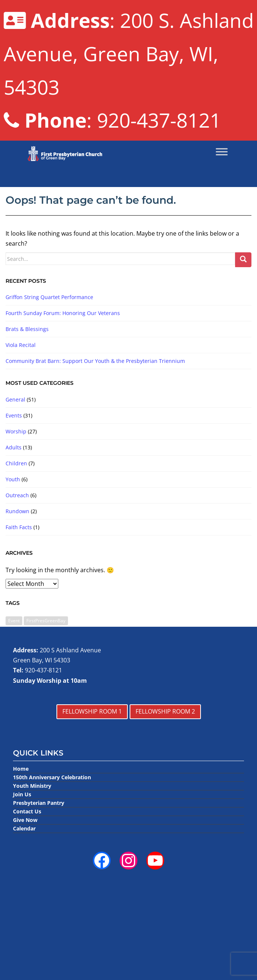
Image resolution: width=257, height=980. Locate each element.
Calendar (24, 828)
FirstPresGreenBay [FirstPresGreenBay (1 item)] (46, 621)
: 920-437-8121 (112, 120)
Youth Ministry (32, 786)
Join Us (22, 794)
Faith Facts (19, 527)
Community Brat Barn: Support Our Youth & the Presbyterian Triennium (95, 361)
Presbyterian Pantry (39, 803)
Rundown (17, 511)
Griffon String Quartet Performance (49, 297)
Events (14, 415)
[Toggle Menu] (222, 152)
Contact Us (27, 811)
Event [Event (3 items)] (14, 621)
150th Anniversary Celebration (52, 777)
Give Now (25, 820)
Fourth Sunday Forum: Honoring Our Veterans (63, 313)
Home (21, 769)
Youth (13, 479)
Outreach (17, 495)
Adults (14, 447)
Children (16, 463)
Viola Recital (21, 345)
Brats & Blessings (27, 329)
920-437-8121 (43, 670)
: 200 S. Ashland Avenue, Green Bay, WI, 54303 (129, 54)
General (15, 399)
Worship (16, 431)
